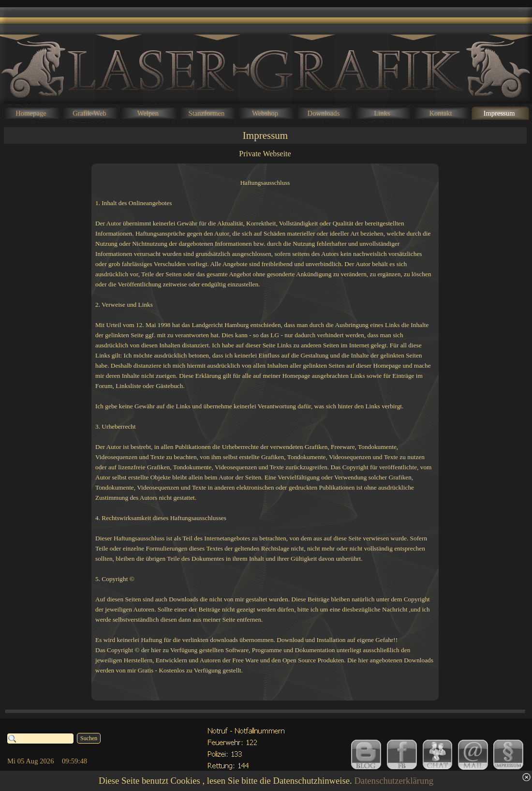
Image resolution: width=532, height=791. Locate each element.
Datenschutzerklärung (394, 781)
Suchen (89, 738)
